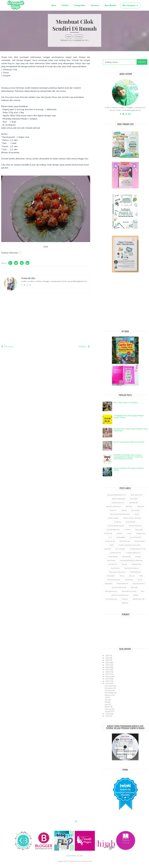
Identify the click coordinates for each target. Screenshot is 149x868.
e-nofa (127, 530)
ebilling (139, 530)
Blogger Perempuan (120, 514)
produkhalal (114, 580)
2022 (108, 662)
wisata (125, 603)
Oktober (109, 690)
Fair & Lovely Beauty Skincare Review (129, 442)
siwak (136, 595)
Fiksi (130, 533)
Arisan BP (134, 503)
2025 (108, 655)
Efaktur (108, 533)
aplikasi (134, 499)
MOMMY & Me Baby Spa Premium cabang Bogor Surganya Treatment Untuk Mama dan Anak (128, 457)
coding (118, 522)
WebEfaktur (139, 599)
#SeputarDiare (119, 499)
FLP (110, 537)
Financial (141, 533)
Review (134, 587)
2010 (108, 716)
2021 (108, 665)
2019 (108, 669)
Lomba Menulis (133, 553)
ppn (141, 576)
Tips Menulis (111, 599)
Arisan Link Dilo (114, 506)
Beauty (113, 510)
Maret (107, 707)
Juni (107, 700)
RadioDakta (123, 584)
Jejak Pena (110, 541)
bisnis (124, 510)
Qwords (109, 584)
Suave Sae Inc (87, 861)
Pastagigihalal (132, 568)
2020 (108, 667)
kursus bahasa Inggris (129, 545)
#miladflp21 (136, 495)
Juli (106, 697)
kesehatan (140, 541)
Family (120, 533)
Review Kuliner (129, 591)
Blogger (136, 510)
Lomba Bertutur (138, 549)
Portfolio (65, 5)
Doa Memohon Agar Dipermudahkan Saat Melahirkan (131, 430)
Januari (108, 711)
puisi (140, 580)
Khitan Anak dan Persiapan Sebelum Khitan (129, 469)
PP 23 (122, 576)
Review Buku (111, 591)
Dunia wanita (113, 530)
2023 (108, 660)
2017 (108, 674)
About (54, 5)
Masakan (78, 36)
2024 (108, 658)
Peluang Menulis (117, 572)
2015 (108, 679)
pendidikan (135, 572)
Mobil (138, 557)
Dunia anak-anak (116, 526)
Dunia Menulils (110, 5)
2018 (108, 672)
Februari (108, 709)
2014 (108, 681)
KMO (112, 545)
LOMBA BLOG (115, 553)
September (110, 693)
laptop (108, 549)
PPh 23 (132, 576)
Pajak (125, 564)
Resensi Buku (139, 584)
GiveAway (121, 537)
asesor (141, 506)
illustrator (135, 537)
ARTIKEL (69, 36)
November (109, 688)
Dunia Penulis (135, 526)
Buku (137, 514)
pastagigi (115, 568)
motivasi (111, 560)
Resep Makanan (119, 587)
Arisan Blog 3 (118, 503)
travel (125, 599)
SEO (143, 591)
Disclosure (95, 5)
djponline (131, 522)
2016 (108, 676)
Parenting (137, 564)
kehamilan (125, 541)
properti (129, 580)
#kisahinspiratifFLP (117, 495)
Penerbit (111, 576)
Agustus (109, 695)
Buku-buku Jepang (132, 518)
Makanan (113, 557)
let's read (120, 549)
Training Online (80, 5)
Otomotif (113, 564)
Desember (109, 686)
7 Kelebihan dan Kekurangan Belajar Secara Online (129, 416)
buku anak (114, 518)
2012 (108, 714)
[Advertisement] (125, 304)
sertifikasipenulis (120, 595)
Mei (106, 702)
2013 (108, 683)
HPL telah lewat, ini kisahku (126, 402)
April (107, 704)
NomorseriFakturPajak (131, 560)
